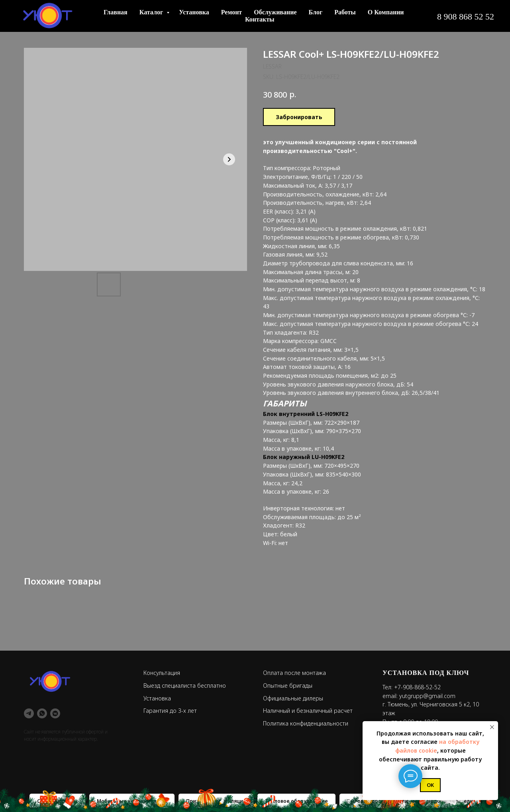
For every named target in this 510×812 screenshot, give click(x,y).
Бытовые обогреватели (378, 801)
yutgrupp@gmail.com (427, 696)
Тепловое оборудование (296, 801)
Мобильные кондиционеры (132, 801)
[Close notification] (492, 727)
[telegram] (29, 713)
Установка (157, 698)
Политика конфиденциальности (306, 723)
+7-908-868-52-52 (417, 687)
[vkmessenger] (55, 713)
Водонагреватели (450, 801)
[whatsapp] (42, 713)
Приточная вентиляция (216, 801)
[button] (457, 16)
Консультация (162, 673)
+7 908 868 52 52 (381, 16)
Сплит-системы (57, 801)
